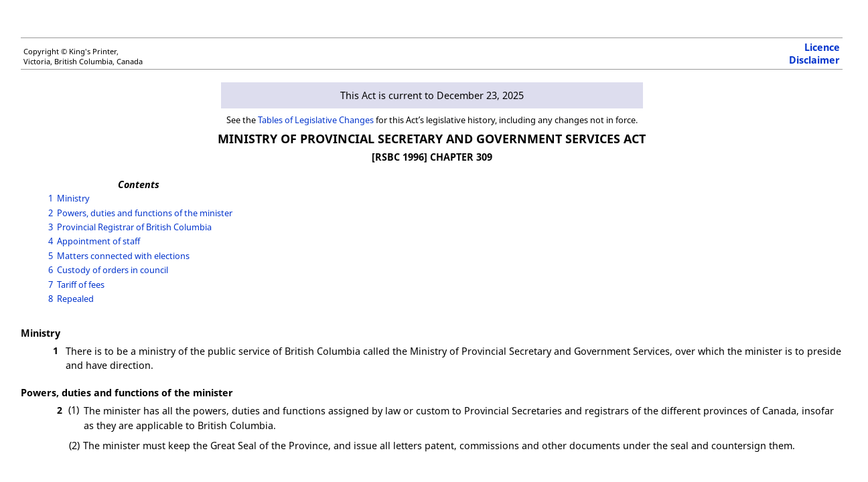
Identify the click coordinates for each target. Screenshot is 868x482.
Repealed (75, 299)
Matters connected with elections (123, 256)
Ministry (73, 198)
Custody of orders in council (113, 270)
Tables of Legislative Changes (316, 120)
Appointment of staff (98, 241)
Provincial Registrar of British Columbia (134, 227)
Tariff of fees (81, 285)
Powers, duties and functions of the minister (145, 213)
